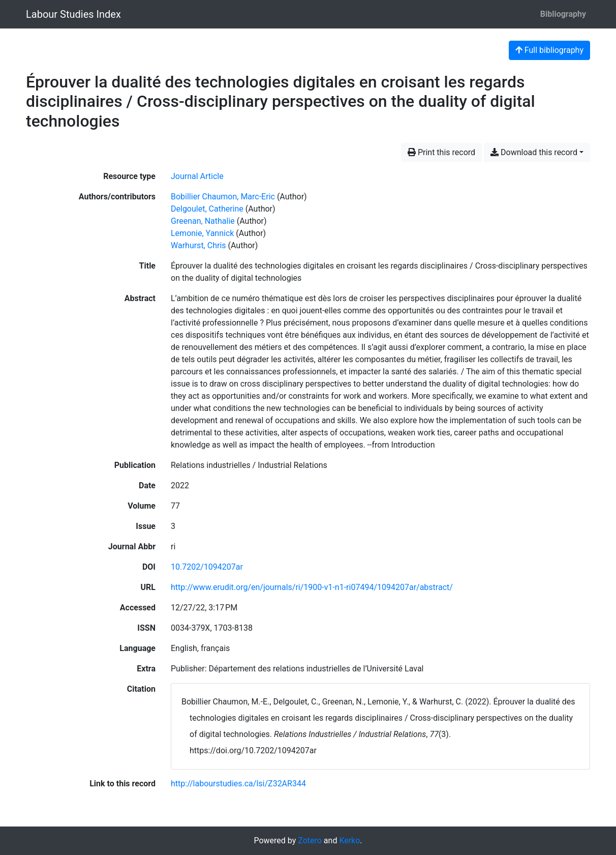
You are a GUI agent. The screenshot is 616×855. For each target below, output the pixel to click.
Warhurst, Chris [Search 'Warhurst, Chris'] (198, 245)
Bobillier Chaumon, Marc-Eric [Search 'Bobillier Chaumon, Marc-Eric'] (223, 197)
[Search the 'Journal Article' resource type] (197, 176)
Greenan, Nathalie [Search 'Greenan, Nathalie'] (203, 221)
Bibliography (563, 14)
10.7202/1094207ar (207, 567)
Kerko (349, 841)
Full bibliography (549, 50)
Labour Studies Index (73, 14)
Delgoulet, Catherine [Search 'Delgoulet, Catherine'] (207, 209)
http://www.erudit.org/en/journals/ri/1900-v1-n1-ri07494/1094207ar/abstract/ (312, 587)
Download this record (534, 152)
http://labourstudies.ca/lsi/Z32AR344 (238, 784)
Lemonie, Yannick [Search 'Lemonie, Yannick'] (202, 233)
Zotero (310, 841)
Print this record (441, 152)
